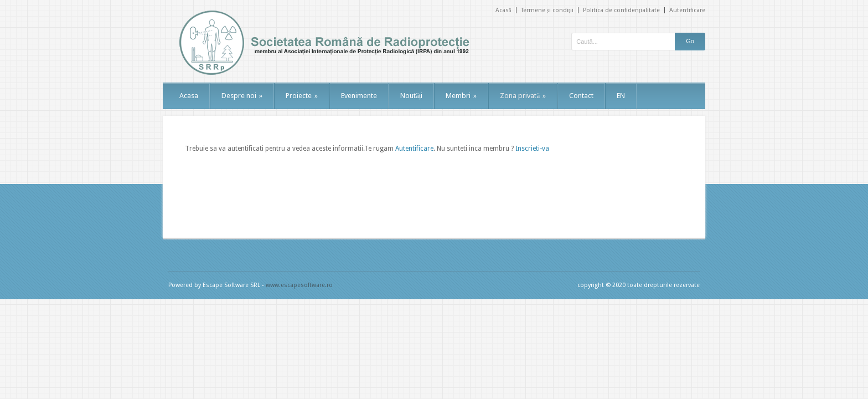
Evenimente (359, 96)
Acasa (189, 96)
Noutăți (411, 96)
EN (621, 96)
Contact (581, 96)
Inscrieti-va (532, 149)
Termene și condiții (547, 10)
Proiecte (302, 96)
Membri (461, 96)
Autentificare (687, 10)
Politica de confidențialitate (621, 10)
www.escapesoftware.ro (299, 285)
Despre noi (242, 96)
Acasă (503, 10)
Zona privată (523, 96)
